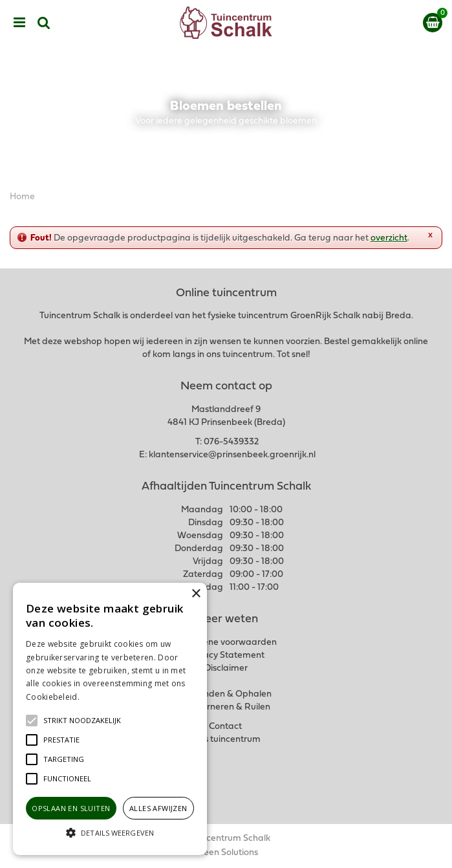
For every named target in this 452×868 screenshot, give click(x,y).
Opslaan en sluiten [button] (71, 808)
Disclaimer (226, 668)
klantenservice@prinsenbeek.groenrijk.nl (232, 455)
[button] (82, 721)
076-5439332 (231, 442)
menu (19, 23)
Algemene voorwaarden (226, 643)
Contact (225, 727)
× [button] (196, 594)
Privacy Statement (226, 656)
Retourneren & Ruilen (226, 707)
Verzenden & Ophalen (226, 694)
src (44, 23)
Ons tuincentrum (226, 740)
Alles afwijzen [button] (158, 808)
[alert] (110, 719)
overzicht (389, 238)
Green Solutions (226, 853)
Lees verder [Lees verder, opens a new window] (103, 697)
